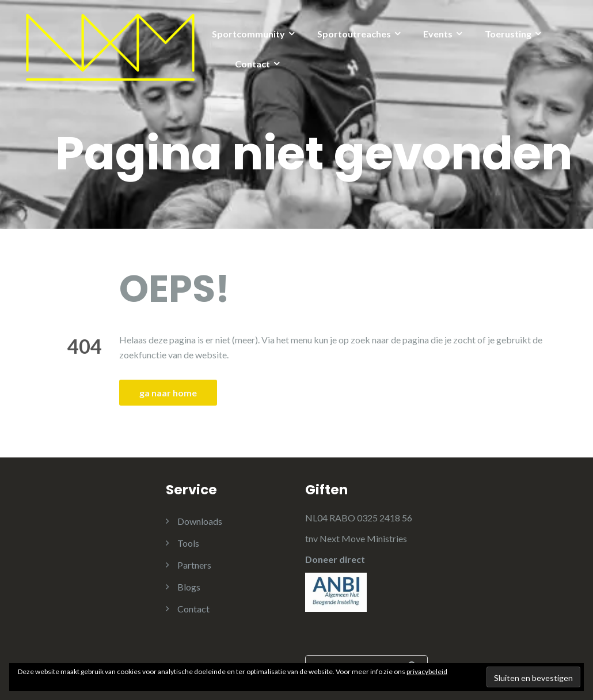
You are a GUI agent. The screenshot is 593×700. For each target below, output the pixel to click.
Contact (252, 64)
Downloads (200, 521)
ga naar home (168, 393)
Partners (194, 565)
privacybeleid (427, 671)
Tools (188, 543)
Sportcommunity (248, 34)
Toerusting (508, 34)
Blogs (189, 587)
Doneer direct (335, 559)
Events (438, 34)
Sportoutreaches (354, 34)
